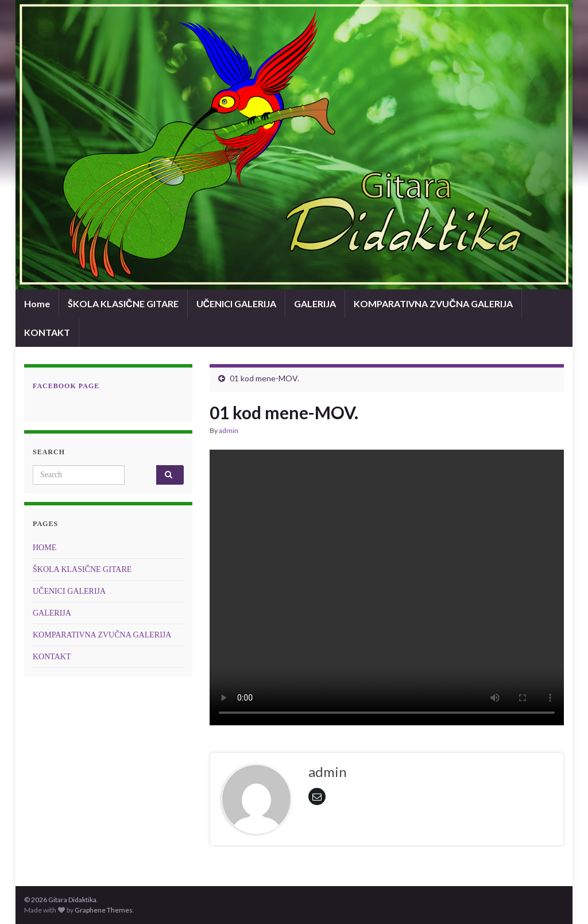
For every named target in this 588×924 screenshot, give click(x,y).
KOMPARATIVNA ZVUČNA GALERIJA (433, 304)
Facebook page (66, 386)
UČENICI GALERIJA (237, 304)
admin (229, 430)
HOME (45, 548)
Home (37, 304)
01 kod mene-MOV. (264, 378)
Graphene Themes (104, 910)
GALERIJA (315, 304)
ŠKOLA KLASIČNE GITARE (123, 304)
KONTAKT (47, 332)
